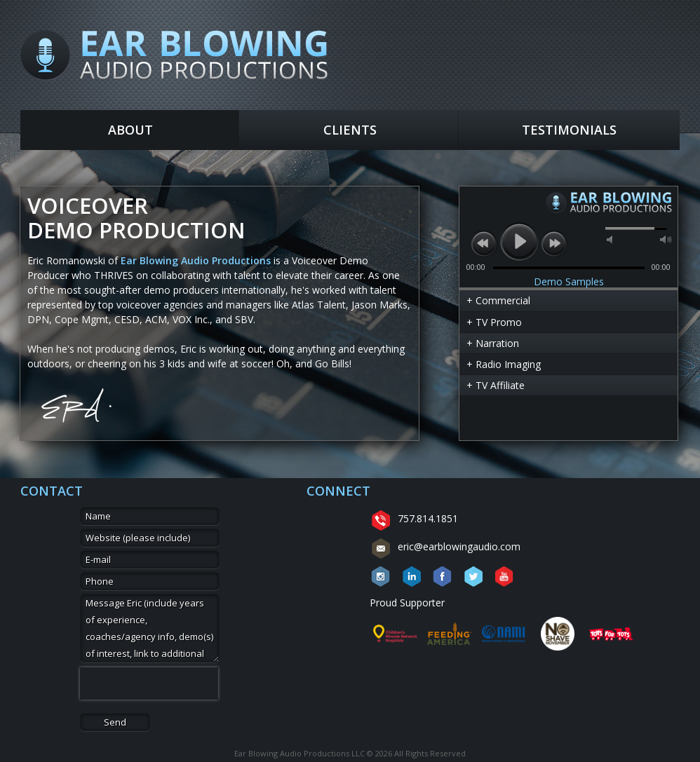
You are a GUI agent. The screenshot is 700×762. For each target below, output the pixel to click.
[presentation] (149, 683)
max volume (666, 240)
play (519, 241)
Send (115, 722)
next (554, 243)
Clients (350, 130)
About (130, 130)
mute (611, 240)
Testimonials (569, 130)
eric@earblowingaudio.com (445, 546)
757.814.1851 (414, 518)
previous (484, 243)
